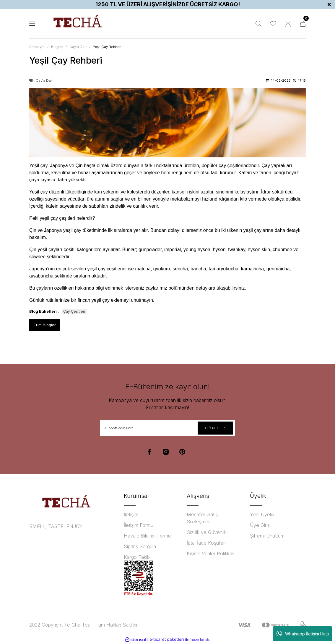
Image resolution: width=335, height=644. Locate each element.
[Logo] (77, 24)
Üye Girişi (260, 525)
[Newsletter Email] (167, 428)
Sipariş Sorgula (140, 546)
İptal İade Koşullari (206, 543)
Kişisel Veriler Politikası (211, 553)
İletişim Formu (139, 525)
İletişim (131, 514)
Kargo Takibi (137, 557)
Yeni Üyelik (262, 514)
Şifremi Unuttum (267, 536)
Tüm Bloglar (45, 325)
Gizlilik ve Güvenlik (207, 532)
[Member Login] (288, 24)
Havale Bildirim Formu (147, 536)
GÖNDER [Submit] (215, 428)
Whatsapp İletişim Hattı (303, 634)
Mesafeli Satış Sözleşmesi (202, 518)
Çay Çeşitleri (74, 311)
